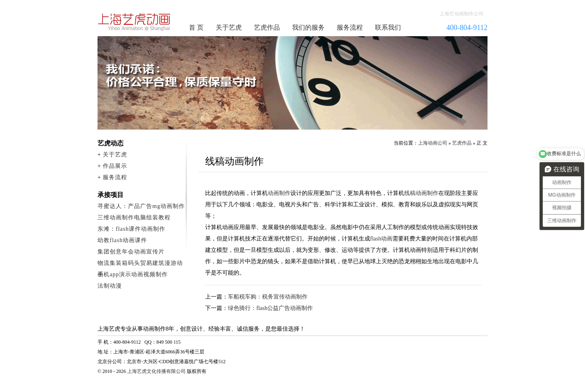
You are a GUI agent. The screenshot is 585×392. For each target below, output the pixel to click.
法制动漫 (110, 286)
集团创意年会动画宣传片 (131, 252)
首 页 (196, 27)
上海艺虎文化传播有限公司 (156, 371)
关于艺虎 (229, 27)
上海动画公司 (433, 143)
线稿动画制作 (421, 193)
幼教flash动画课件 (122, 240)
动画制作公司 (134, 22)
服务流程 (350, 27)
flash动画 (381, 239)
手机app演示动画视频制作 (133, 274)
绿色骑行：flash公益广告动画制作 (270, 308)
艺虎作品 (267, 27)
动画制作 (279, 193)
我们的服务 (308, 27)
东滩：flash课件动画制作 (131, 229)
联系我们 (388, 27)
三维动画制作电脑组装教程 (134, 218)
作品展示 (115, 166)
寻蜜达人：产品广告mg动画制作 (141, 206)
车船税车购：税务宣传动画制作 (268, 297)
